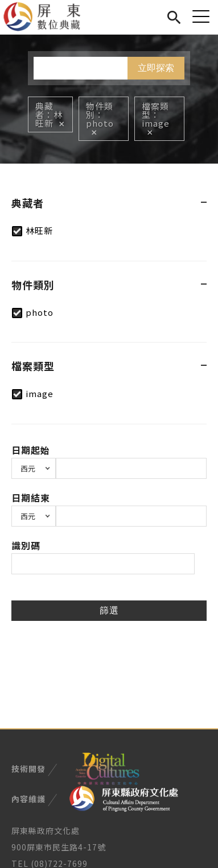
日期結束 (31, 498)
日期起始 (31, 450)
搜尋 (174, 16)
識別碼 (26, 545)
